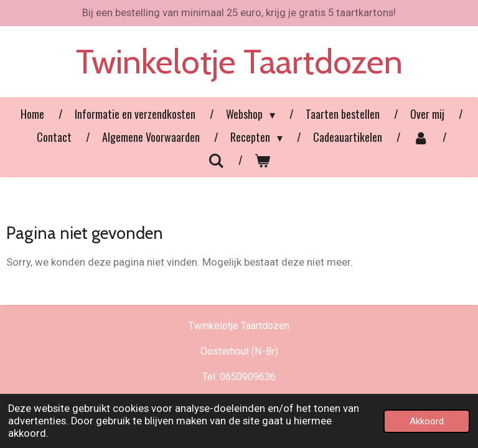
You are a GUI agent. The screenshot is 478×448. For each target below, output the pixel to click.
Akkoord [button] (427, 421)
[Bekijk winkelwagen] (262, 160)
